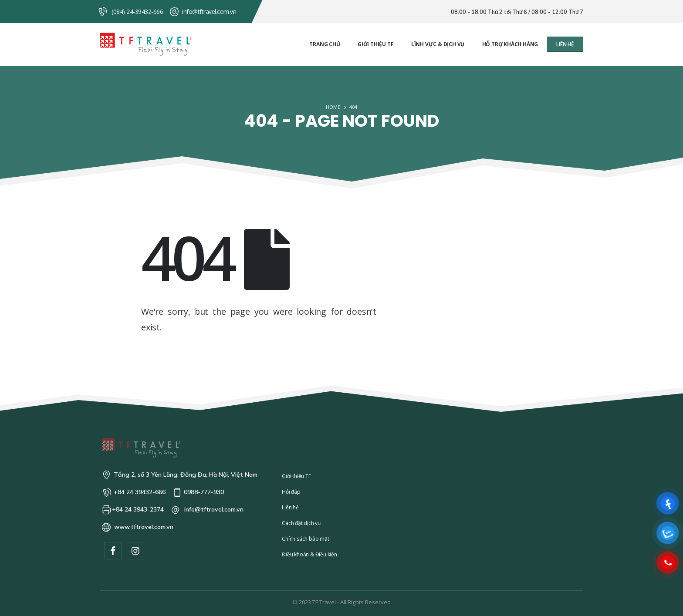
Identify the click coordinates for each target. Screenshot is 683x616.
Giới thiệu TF (375, 44)
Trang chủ (325, 44)
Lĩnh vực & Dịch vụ (438, 44)
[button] (565, 44)
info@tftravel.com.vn (209, 12)
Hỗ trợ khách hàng (510, 44)
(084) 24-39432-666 (137, 12)
